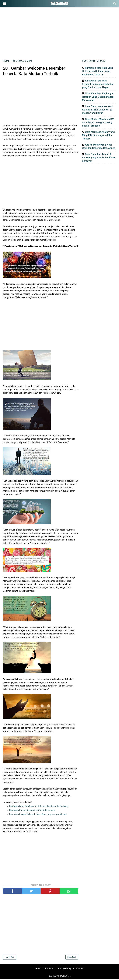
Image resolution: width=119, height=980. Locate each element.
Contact (49, 969)
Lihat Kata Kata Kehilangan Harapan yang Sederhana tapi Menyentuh (98, 97)
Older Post (72, 958)
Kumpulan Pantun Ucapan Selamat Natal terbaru (32, 811)
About (36, 969)
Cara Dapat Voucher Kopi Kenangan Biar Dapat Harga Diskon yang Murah (97, 110)
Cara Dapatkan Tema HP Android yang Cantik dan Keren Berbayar (99, 158)
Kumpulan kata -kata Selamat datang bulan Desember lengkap (39, 807)
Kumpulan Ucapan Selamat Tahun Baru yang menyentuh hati (38, 815)
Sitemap (81, 969)
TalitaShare (59, 4)
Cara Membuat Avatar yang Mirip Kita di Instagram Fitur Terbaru (98, 135)
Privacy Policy (65, 969)
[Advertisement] (59, 34)
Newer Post (10, 958)
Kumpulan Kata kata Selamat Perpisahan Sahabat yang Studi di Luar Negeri (98, 84)
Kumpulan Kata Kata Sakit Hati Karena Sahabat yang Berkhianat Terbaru (97, 71)
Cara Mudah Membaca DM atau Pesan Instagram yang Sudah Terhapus (98, 123)
